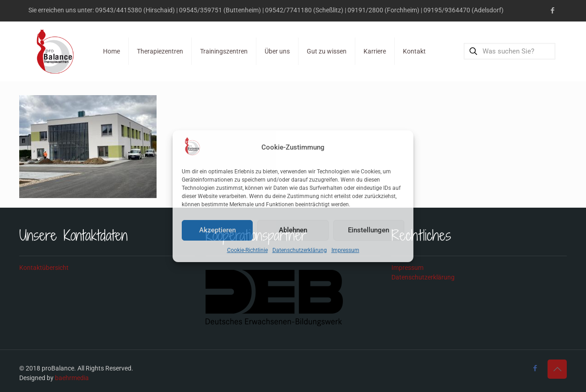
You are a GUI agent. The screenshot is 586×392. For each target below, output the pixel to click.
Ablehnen (293, 230)
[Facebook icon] (552, 11)
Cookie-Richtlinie (247, 250)
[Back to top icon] (557, 369)
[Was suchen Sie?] (510, 51)
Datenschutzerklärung (300, 250)
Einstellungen (369, 230)
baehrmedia (72, 378)
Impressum (345, 250)
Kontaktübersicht (44, 268)
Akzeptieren (217, 230)
